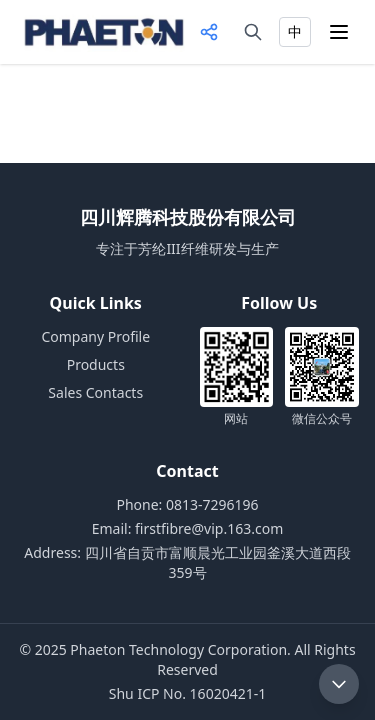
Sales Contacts (95, 392)
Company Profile (95, 336)
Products (96, 364)
